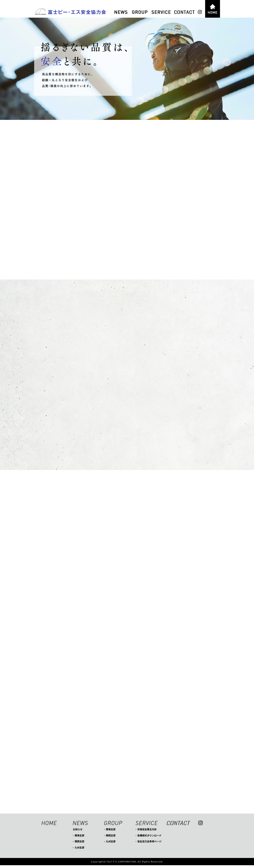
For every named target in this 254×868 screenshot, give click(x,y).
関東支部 (80, 838)
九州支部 (80, 850)
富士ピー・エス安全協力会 (70, 12)
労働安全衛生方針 (147, 832)
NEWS (121, 12)
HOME (213, 9)
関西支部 (80, 844)
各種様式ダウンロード (149, 838)
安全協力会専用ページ (149, 844)
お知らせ (78, 832)
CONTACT (185, 12)
